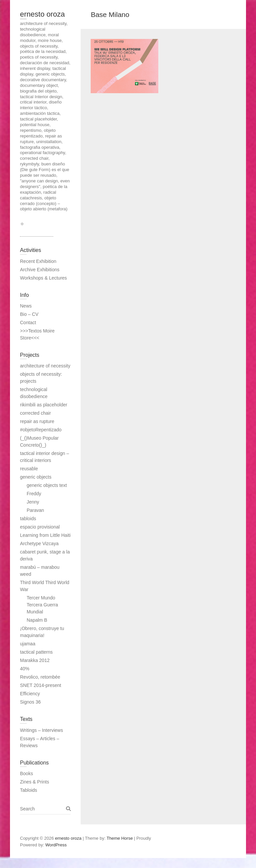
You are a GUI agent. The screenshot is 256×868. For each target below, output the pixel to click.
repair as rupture (37, 421)
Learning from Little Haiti (45, 535)
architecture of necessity (45, 366)
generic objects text (47, 485)
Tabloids (28, 790)
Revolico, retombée (40, 677)
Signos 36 (30, 702)
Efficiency (30, 694)
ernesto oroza (42, 14)
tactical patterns (36, 652)
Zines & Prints (34, 782)
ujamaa (28, 644)
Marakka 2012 (35, 660)
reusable (29, 469)
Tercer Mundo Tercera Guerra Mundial (42, 605)
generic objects (36, 477)
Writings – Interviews (41, 730)
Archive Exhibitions (40, 270)
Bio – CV (29, 314)
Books (26, 773)
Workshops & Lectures (43, 278)
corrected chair (35, 413)
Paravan (35, 510)
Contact (28, 323)
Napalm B (37, 620)
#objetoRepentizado (41, 430)
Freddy (34, 494)
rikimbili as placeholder (44, 405)
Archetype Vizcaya (39, 543)
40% (25, 669)
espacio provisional (40, 527)
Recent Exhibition (38, 261)
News (26, 306)
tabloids (28, 519)
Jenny (33, 502)
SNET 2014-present (40, 685)
